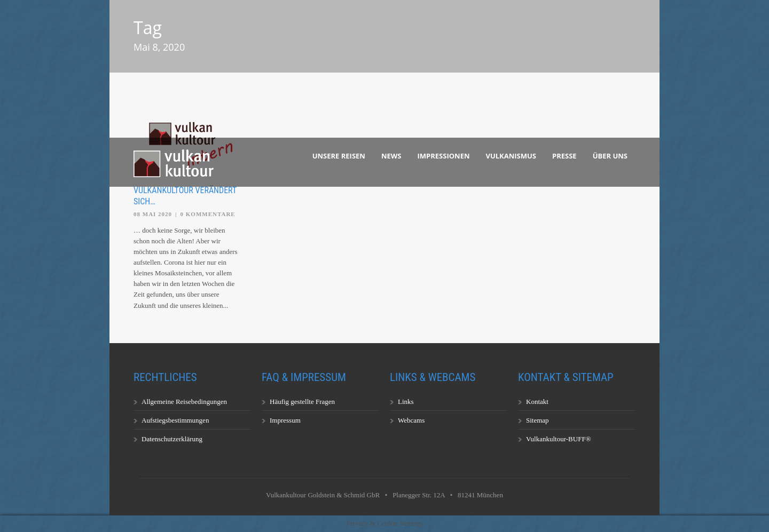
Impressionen (444, 156)
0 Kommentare (208, 214)
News (391, 156)
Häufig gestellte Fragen (302, 402)
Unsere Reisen (339, 156)
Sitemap (537, 420)
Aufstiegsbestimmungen (175, 420)
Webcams (411, 420)
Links (406, 402)
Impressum (285, 420)
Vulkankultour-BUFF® (559, 439)
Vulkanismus (511, 156)
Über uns (610, 156)
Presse (564, 156)
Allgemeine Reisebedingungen (184, 402)
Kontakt (537, 402)
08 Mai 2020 (153, 214)
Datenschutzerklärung (172, 439)
